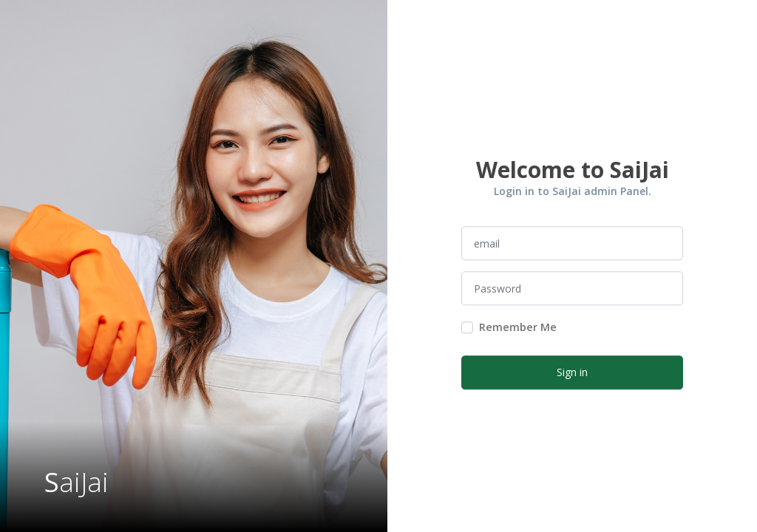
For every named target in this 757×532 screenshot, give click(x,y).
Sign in (572, 373)
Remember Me (518, 328)
